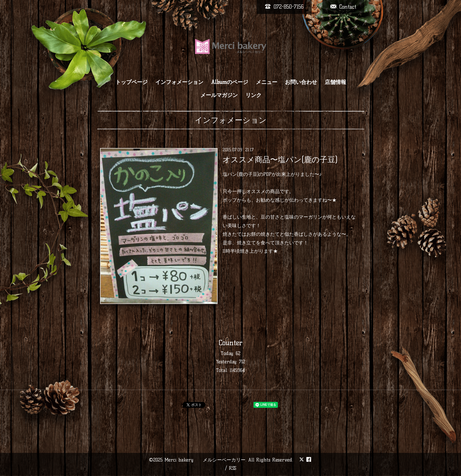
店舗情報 (335, 82)
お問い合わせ (301, 82)
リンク (254, 95)
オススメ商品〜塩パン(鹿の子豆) (280, 160)
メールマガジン (219, 95)
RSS (233, 468)
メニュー (267, 82)
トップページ (132, 82)
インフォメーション (179, 82)
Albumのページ (230, 82)
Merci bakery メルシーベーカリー (205, 460)
